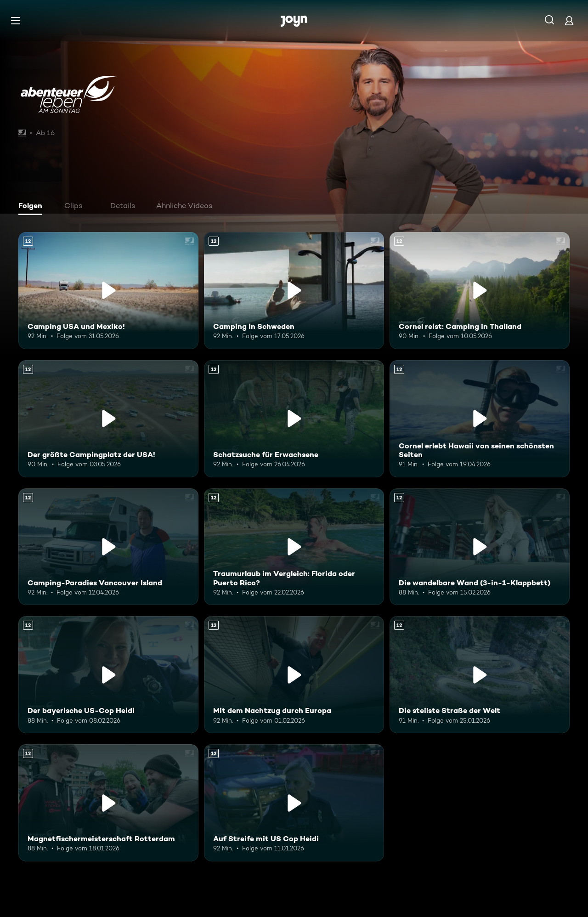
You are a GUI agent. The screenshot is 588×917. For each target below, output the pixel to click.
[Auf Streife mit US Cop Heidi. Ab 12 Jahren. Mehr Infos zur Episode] (294, 803)
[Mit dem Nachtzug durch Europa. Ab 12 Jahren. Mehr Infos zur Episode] (294, 675)
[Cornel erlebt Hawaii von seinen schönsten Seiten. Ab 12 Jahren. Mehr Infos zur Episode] (480, 419)
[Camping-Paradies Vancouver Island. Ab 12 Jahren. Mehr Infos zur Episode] (108, 547)
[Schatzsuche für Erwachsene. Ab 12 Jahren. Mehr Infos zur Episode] (294, 419)
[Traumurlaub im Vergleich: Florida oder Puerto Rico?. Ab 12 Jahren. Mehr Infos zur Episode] (294, 547)
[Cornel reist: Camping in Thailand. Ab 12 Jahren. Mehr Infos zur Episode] (480, 291)
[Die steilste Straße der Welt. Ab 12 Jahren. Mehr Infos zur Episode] (480, 675)
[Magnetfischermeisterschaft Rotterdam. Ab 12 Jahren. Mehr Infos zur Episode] (108, 803)
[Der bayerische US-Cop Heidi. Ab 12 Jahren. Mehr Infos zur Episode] (108, 675)
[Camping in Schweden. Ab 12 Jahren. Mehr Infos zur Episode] (294, 291)
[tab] (33, 207)
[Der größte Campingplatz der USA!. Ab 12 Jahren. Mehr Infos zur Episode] (108, 419)
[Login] (569, 20)
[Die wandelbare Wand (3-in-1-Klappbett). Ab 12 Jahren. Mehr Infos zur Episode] (480, 547)
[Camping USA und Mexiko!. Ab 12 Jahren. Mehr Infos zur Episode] (108, 291)
